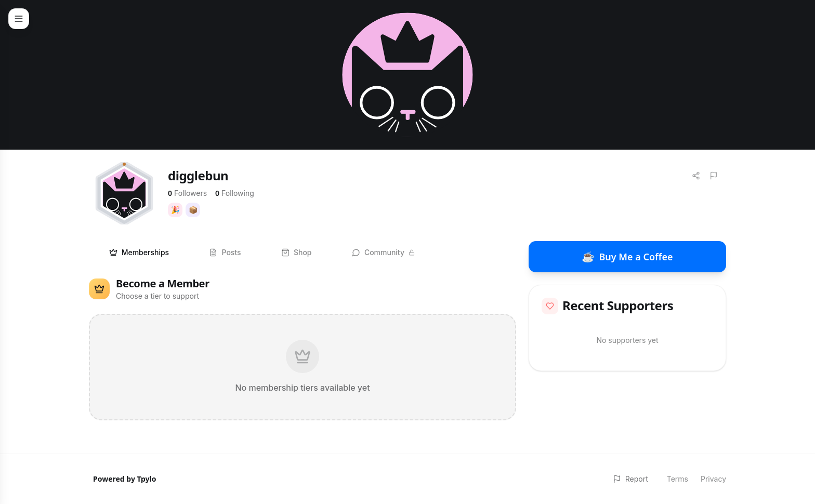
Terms (678, 479)
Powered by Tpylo (124, 479)
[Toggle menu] (19, 19)
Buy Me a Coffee (627, 257)
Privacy (713, 479)
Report (630, 479)
